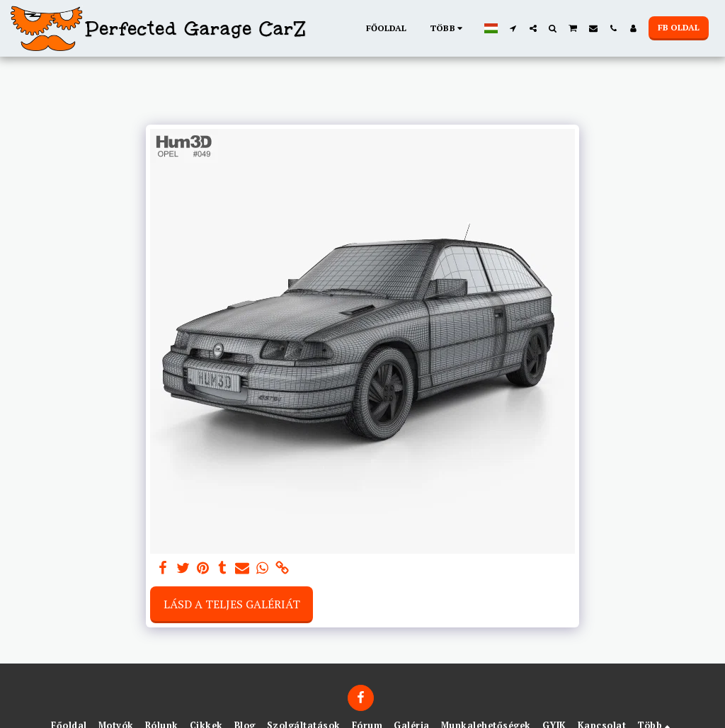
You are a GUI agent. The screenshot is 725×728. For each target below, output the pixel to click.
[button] (513, 28)
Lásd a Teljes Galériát (232, 604)
